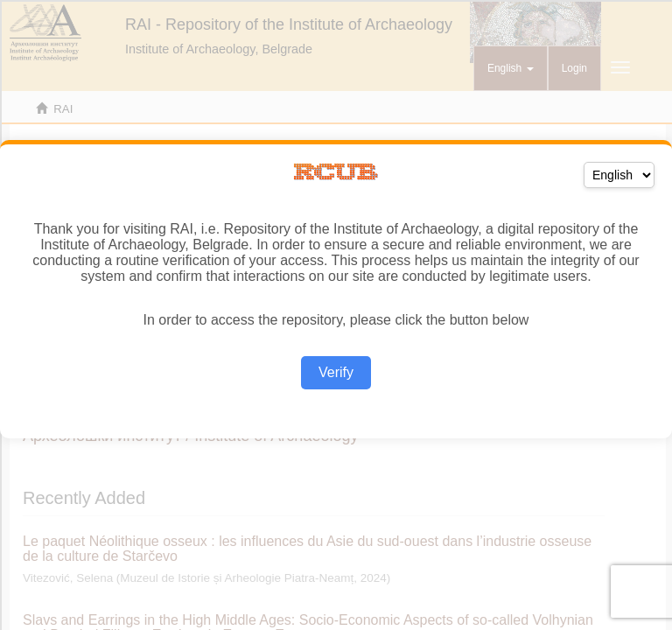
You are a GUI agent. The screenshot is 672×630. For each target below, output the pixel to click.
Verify (336, 372)
